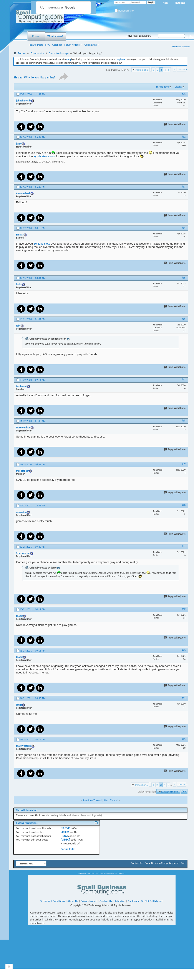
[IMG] (64, 836)
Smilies (65, 832)
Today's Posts (36, 45)
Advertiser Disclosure (139, 36)
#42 (184, 609)
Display (178, 87)
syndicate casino (44, 156)
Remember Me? (124, 11)
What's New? (55, 36)
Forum (36, 36)
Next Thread (111, 800)
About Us (73, 901)
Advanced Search (180, 46)
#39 (184, 464)
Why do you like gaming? (40, 77)
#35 (184, 278)
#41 (184, 546)
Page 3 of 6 (142, 70)
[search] (63, 8)
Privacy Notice (89, 901)
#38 (184, 421)
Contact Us (137, 863)
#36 (184, 319)
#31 (184, 94)
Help (166, 3)
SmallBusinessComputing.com (162, 863)
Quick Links (91, 45)
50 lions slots (42, 244)
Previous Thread (92, 800)
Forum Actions (72, 45)
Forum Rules (68, 849)
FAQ (48, 45)
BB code (65, 828)
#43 (184, 650)
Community (37, 53)
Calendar (57, 45)
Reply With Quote (175, 124)
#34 (184, 228)
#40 (184, 505)
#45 (184, 739)
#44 (184, 698)
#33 (184, 187)
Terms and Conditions (53, 901)
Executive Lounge (59, 53)
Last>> (181, 69)
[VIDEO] (65, 840)
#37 (184, 380)
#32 (184, 137)
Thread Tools (163, 87)
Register (180, 3)
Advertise (120, 901)
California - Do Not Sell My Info (146, 901)
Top (184, 792)
